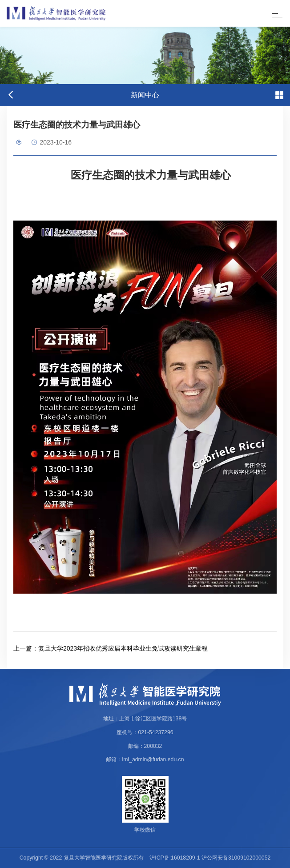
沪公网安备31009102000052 (236, 858)
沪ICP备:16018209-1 (175, 858)
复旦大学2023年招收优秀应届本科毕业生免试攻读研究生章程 (111, 648)
